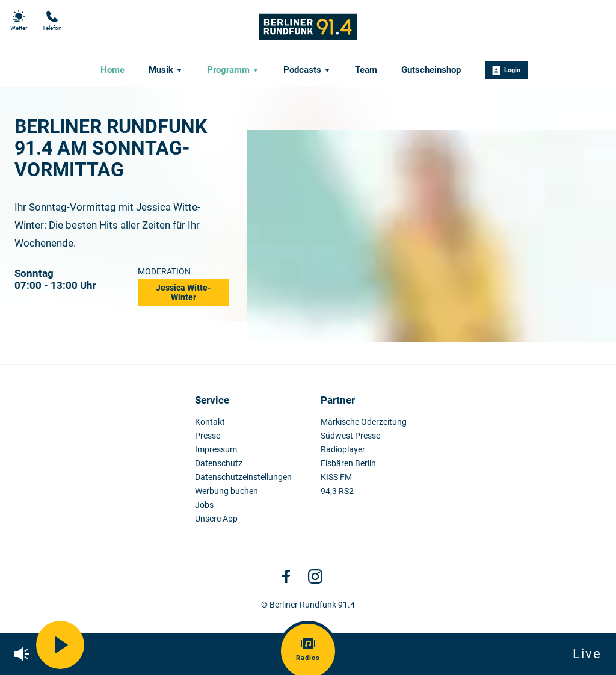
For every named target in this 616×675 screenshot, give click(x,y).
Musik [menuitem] (166, 70)
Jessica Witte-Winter (183, 292)
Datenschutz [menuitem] (219, 464)
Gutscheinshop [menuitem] (431, 70)
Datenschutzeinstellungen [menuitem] (243, 477)
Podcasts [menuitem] (307, 70)
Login (506, 70)
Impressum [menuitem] (216, 450)
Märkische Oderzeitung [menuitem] (364, 422)
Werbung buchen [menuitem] (226, 491)
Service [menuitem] (212, 400)
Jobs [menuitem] (204, 505)
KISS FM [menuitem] (336, 477)
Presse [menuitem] (208, 436)
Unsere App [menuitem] (216, 519)
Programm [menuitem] (233, 70)
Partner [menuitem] (338, 400)
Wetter (19, 21)
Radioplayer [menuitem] (343, 450)
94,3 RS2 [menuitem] (337, 491)
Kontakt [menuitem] (210, 422)
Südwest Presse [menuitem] (350, 436)
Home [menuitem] (112, 70)
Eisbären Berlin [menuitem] (348, 464)
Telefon (52, 21)
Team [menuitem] (366, 70)
